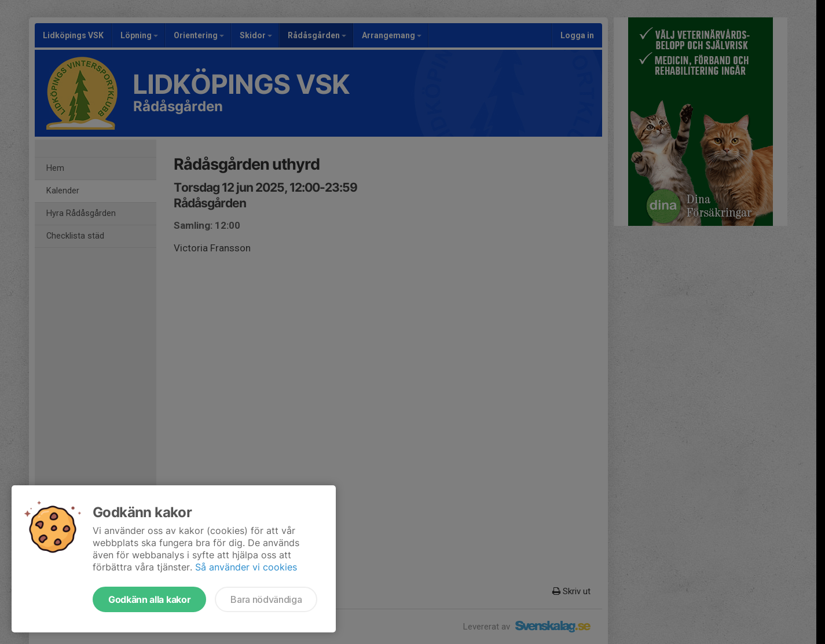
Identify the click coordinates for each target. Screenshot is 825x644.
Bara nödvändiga (266, 599)
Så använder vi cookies (246, 567)
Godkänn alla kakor (149, 599)
